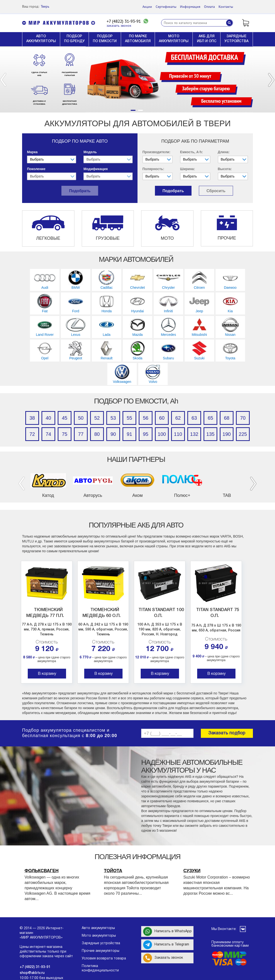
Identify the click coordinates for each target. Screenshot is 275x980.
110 (178, 434)
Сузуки (192, 871)
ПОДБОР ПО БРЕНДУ (74, 39)
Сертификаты (166, 7)
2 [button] (140, 110)
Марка (32, 152)
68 (227, 418)
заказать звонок (119, 26)
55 (129, 418)
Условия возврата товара (104, 959)
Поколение (36, 169)
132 (194, 434)
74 (48, 434)
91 (129, 434)
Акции (147, 7)
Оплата (209, 7)
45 (65, 418)
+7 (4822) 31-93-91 (124, 21)
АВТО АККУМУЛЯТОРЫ (41, 39)
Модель (90, 152)
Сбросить (216, 191)
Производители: (156, 152)
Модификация (96, 169)
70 (243, 418)
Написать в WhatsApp (167, 931)
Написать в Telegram (166, 945)
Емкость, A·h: (191, 152)
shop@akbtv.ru (32, 973)
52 (97, 418)
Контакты (226, 7)
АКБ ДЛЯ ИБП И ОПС (207, 39)
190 (227, 434)
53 (113, 418)
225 (243, 434)
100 (162, 434)
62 (178, 418)
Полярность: (153, 169)
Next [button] (271, 80)
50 (81, 418)
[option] (137, 79)
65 (210, 418)
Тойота (113, 871)
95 (146, 434)
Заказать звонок (163, 958)
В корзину (47, 674)
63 (194, 418)
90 (113, 434)
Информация (190, 7)
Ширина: (187, 169)
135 (210, 434)
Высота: (225, 169)
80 (97, 434)
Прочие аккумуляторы (101, 951)
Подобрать (80, 191)
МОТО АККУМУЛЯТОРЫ (174, 39)
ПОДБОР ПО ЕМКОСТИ (105, 39)
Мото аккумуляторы (99, 936)
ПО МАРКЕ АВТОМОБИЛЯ (138, 39)
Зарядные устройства (101, 943)
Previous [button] (3, 80)
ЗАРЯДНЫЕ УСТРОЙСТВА (236, 39)
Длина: (224, 152)
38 (32, 418)
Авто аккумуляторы (98, 928)
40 (48, 418)
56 (146, 418)
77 (81, 434)
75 (65, 434)
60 (162, 418)
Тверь (45, 6)
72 (32, 434)
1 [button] (133, 110)
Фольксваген (42, 871)
